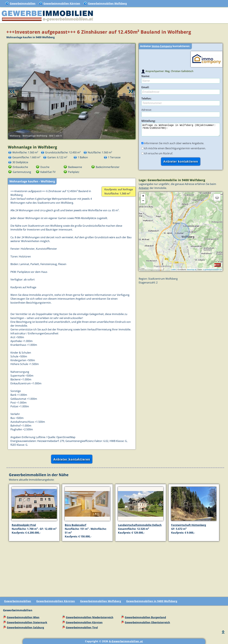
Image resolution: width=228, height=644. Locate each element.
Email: (145, 87)
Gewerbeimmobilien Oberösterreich (147, 622)
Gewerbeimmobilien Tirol (82, 628)
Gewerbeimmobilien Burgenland (145, 617)
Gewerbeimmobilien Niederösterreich (90, 617)
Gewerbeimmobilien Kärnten (62, 3)
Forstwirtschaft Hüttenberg (189, 525)
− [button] (143, 204)
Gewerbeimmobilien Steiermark (27, 622)
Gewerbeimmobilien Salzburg (25, 628)
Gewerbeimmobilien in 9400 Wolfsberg (152, 601)
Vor (131, 91)
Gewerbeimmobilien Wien (23, 617)
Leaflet (173, 272)
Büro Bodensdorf (75, 525)
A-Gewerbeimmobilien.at (126, 641)
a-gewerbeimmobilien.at (212, 272)
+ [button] (143, 199)
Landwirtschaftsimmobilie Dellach (140, 525)
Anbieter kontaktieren (72, 459)
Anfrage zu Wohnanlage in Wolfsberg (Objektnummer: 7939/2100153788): (181, 131)
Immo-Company (162, 46)
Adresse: (147, 110)
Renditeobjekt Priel (24, 525)
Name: (146, 76)
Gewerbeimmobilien (23, 3)
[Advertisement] (115, 566)
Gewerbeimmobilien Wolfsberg (107, 3)
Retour (12, 91)
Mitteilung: (148, 121)
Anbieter (144, 191)
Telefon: (146, 99)
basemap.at (192, 272)
